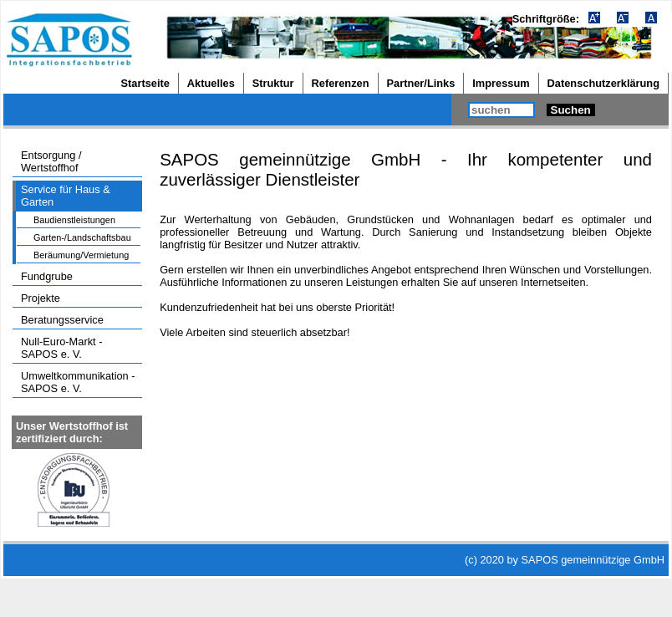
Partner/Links (421, 83)
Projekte (41, 298)
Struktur (273, 83)
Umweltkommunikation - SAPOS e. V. (78, 382)
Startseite (145, 83)
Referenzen (341, 83)
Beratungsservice (62, 320)
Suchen (571, 110)
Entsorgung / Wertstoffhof (51, 161)
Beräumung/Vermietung (81, 255)
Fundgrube (47, 276)
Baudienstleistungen (74, 220)
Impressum (501, 83)
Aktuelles (211, 83)
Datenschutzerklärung (603, 83)
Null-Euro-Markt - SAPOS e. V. (61, 348)
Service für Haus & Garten (66, 196)
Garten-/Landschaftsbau (82, 237)
